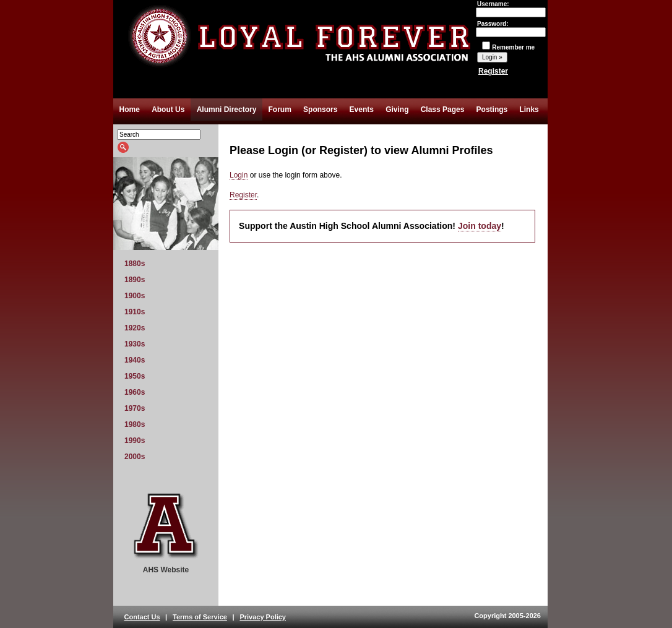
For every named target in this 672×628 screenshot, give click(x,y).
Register (493, 71)
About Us (168, 110)
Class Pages (443, 110)
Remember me (508, 47)
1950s (135, 376)
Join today (480, 226)
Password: (511, 28)
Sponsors (320, 110)
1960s (135, 392)
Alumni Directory (227, 110)
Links (529, 110)
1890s (135, 280)
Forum (280, 110)
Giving (397, 110)
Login (239, 175)
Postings (492, 110)
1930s (135, 344)
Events (362, 110)
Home (130, 110)
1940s (135, 360)
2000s (135, 457)
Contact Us (142, 617)
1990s (135, 441)
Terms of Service (200, 617)
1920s (135, 328)
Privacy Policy (263, 617)
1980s (135, 424)
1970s (135, 408)
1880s (135, 264)
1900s (135, 296)
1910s (135, 312)
